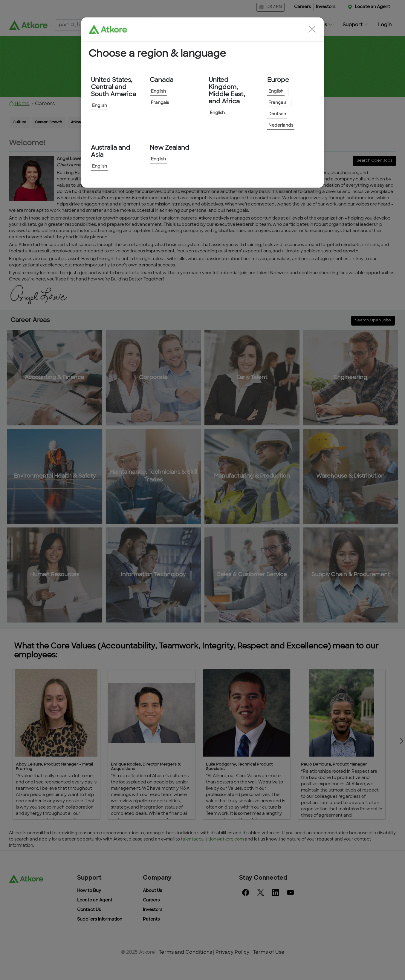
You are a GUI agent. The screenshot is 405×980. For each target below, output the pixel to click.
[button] (312, 29)
